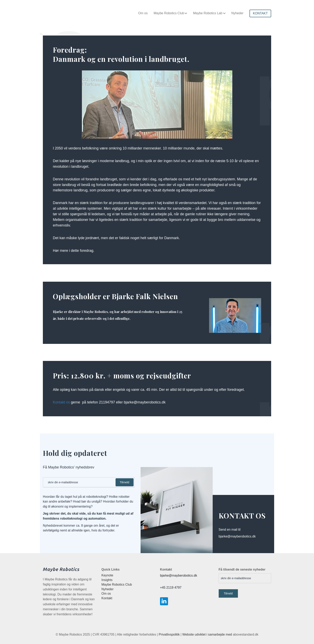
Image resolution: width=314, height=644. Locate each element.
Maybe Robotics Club (169, 13)
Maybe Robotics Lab (208, 13)
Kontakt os (61, 402)
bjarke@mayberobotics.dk (179, 575)
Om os (143, 13)
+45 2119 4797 (171, 588)
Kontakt (107, 598)
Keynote (107, 575)
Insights (107, 580)
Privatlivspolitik (169, 634)
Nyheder (237, 13)
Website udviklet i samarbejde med (207, 634)
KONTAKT (260, 13)
